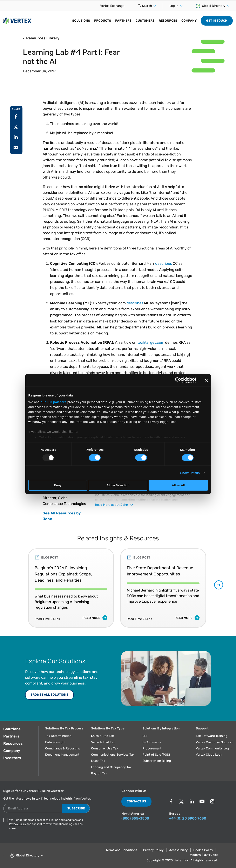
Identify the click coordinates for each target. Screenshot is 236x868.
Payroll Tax (99, 773)
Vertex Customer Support (214, 742)
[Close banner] (206, 380)
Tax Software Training (212, 736)
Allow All (178, 485)
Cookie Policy (203, 850)
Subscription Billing (157, 761)
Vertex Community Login (214, 748)
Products (103, 21)
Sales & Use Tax (102, 736)
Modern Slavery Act (204, 855)
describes (164, 263)
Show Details (190, 473)
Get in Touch (217, 21)
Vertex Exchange (112, 6)
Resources (168, 21)
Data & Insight (55, 742)
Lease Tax (98, 761)
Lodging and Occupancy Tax (111, 767)
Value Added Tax (103, 742)
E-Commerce (152, 742)
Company (189, 21)
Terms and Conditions (64, 820)
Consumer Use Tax (105, 748)
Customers (145, 21)
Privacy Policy (18, 824)
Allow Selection (118, 485)
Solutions (81, 21)
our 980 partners (54, 402)
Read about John (114, 505)
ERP (145, 736)
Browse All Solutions (49, 695)
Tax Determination (58, 736)
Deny (58, 485)
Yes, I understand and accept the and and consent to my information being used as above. (46, 824)
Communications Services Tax (113, 755)
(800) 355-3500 (135, 818)
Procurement (152, 748)
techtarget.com (151, 342)
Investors (12, 758)
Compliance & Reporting (63, 748)
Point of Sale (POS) (156, 755)
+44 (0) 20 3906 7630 (188, 818)
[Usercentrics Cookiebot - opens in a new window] (178, 380)
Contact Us (136, 801)
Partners (123, 21)
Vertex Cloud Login (210, 755)
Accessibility (178, 850)
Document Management (62, 755)
